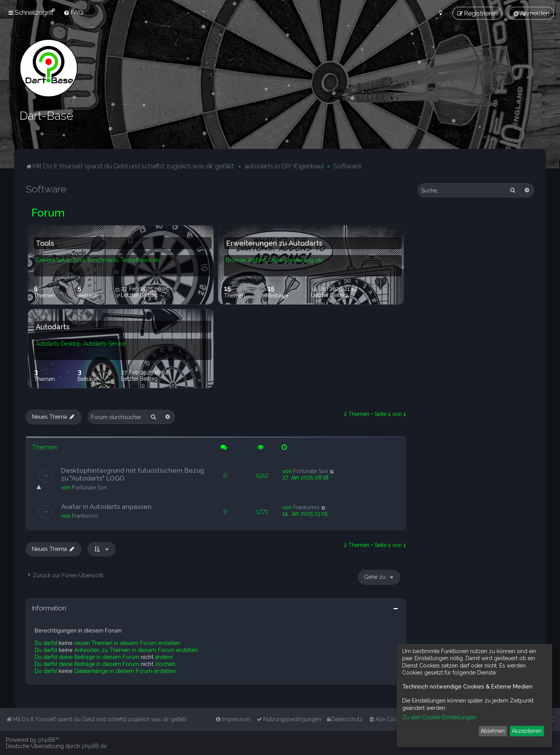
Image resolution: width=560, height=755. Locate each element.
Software (46, 189)
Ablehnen (493, 731)
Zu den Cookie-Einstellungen (439, 717)
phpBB (47, 740)
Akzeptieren (527, 731)
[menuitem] (73, 12)
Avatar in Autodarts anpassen (106, 507)
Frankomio (85, 516)
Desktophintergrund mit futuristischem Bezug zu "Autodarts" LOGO (133, 474)
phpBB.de (94, 746)
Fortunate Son (89, 488)
